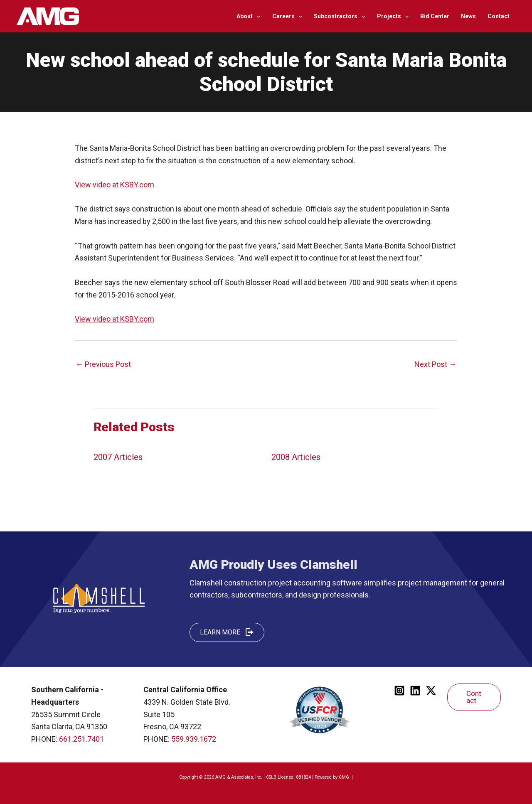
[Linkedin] (415, 691)
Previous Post (103, 364)
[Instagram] (399, 691)
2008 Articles (296, 457)
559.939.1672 (194, 739)
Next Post (435, 364)
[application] (256, 16)
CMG (345, 777)
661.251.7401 (81, 739)
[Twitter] (431, 691)
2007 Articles (118, 457)
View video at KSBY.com (115, 185)
